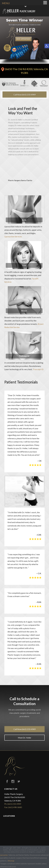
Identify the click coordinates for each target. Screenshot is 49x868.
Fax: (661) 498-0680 (13, 807)
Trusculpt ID (38, 369)
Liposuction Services (13, 236)
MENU (6, 3)
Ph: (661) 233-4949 (13, 804)
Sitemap (11, 861)
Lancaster (4, 855)
